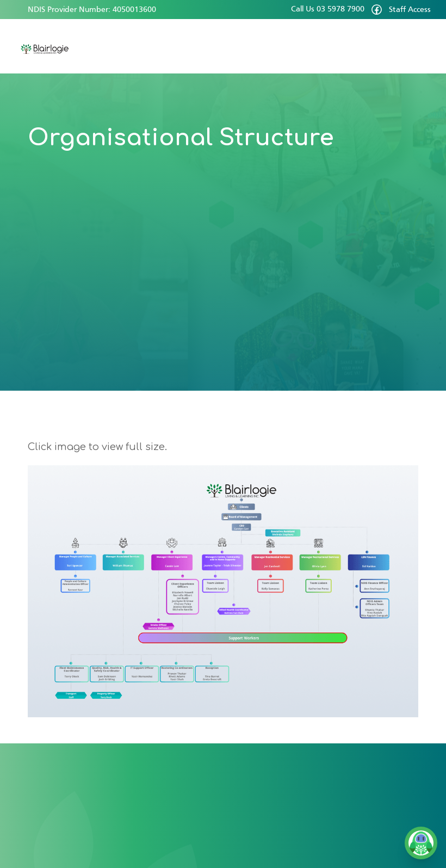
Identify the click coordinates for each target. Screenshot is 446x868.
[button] (419, 46)
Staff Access (410, 10)
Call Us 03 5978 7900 (328, 9)
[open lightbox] (223, 591)
